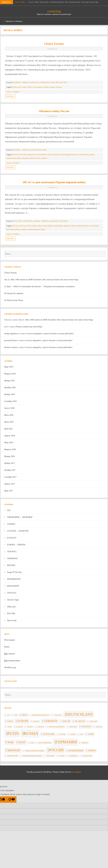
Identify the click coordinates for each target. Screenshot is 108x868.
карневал (67, 226)
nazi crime (22, 87)
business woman (11, 347)
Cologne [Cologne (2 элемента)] (58, 715)
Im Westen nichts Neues (14, 300)
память (24, 229)
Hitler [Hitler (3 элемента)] (66, 721)
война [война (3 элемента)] (92, 750)
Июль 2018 (9, 415)
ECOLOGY (12, 538)
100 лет (15, 226)
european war (32, 154)
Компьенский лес (84, 226)
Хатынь (59, 87)
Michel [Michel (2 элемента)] (30, 727)
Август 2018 (9, 408)
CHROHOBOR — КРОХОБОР (20, 517)
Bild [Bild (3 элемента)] (25, 715)
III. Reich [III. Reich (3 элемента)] (80, 721)
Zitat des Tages (13, 600)
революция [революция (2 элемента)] (87, 756)
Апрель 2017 (10, 484)
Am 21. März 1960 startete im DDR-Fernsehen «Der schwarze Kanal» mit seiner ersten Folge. (41, 280)
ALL (9, 510)
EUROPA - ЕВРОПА (21, 82)
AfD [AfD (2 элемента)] (16, 715)
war (34, 87)
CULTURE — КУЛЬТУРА (18, 531)
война (46, 87)
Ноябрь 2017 (9, 463)
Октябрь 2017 (10, 470)
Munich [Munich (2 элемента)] (41, 727)
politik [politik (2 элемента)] (99, 727)
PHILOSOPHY (13, 586)
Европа (50, 226)
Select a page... (14, 21)
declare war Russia (19, 154)
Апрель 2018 (10, 436)
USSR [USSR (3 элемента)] (91, 734)
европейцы (58, 226)
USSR (29, 87)
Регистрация (9, 640)
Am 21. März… (21, 2)
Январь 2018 (9, 456)
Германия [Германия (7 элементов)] (66, 742)
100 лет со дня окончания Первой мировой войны (54, 182)
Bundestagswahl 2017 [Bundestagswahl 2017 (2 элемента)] (41, 715)
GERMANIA (45, 82)
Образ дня (11, 607)
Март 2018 (9, 443)
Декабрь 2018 (10, 388)
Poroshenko (42, 154)
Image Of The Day (14, 572)
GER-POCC (35, 82)
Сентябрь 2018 (10, 401)
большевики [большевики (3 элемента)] (76, 750)
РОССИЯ (63, 82)
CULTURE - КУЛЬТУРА (23, 221)
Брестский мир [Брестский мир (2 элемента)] (45, 743)
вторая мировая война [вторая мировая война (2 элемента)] (32, 756)
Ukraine (55, 154)
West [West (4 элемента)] (22, 742)
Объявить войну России (54, 111)
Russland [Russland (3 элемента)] (49, 734)
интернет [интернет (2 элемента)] (51, 756)
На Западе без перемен (14, 293)
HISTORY (55, 82)
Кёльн (74, 226)
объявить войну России (31, 158)
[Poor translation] (12, 800)
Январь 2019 (9, 381)
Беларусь (40, 87)
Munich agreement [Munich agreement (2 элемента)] (57, 727)
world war (22, 226)
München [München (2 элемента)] (73, 727)
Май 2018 (8, 429)
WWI (29, 226)
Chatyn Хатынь (54, 44)
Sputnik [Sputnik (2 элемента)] (63, 734)
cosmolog (54, 11)
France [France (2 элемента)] (36, 721)
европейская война (14, 158)
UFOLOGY (12, 593)
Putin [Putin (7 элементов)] (13, 734)
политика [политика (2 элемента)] (73, 756)
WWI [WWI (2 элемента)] (32, 743)
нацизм (52, 87)
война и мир (42, 226)
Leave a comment (13, 92)
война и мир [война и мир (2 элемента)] (13, 756)
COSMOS (11, 524)
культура (95, 226)
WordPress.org (10, 667)
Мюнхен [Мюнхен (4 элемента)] (14, 750)
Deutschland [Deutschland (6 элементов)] (79, 714)
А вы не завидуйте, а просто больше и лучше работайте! (50, 334)
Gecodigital (76, 772)
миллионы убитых (13, 229)
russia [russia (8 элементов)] (31, 733)
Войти (7, 647)
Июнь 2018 (9, 422)
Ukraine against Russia (67, 154)
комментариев (12, 661)
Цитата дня (12, 620)
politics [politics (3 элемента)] (86, 726)
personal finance (11, 340)
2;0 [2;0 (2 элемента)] (8, 715)
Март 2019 (9, 367)
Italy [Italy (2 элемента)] (10, 727)
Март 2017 (9, 491)
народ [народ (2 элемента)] (62, 756)
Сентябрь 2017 (10, 477)
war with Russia (83, 154)
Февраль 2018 (10, 449)
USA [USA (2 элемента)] (82, 734)
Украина (44, 158)
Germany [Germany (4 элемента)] (51, 721)
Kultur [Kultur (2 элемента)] (20, 727)
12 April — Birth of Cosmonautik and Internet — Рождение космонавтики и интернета (39, 287)
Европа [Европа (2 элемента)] (85, 743)
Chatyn (15, 87)
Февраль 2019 (10, 374)
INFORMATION (14, 579)
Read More (10, 96)
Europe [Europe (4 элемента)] (23, 721)
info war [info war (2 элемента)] (93, 721)
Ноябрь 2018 (9, 394)
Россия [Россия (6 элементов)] (56, 750)
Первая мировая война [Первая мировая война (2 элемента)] (35, 751)
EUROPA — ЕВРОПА (16, 545)
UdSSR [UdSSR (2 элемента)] (73, 734)
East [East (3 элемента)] (10, 721)
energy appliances (11, 334)
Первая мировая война (37, 229)
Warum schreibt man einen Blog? (29, 327)
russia (49, 154)
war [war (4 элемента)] (10, 742)
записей (9, 654)
